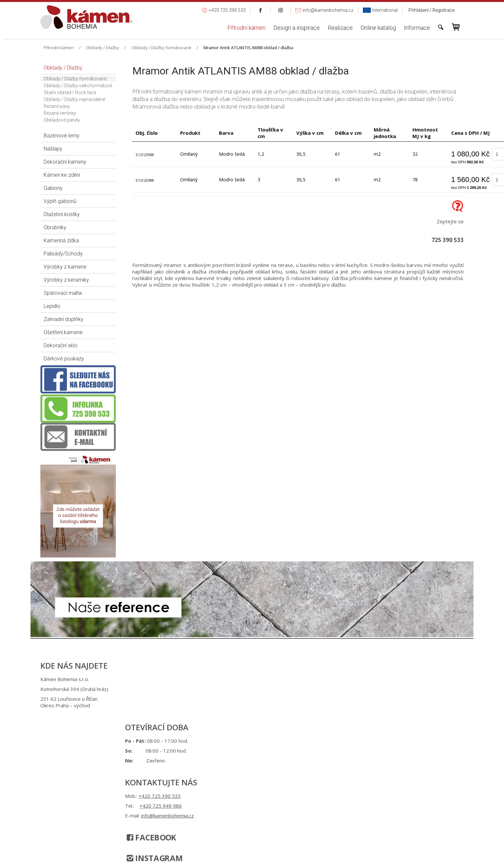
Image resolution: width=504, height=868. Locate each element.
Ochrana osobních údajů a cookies (305, 727)
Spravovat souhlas (360, 727)
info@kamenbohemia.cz (256, 699)
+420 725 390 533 (248, 679)
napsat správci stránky (246, 727)
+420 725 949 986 (249, 689)
